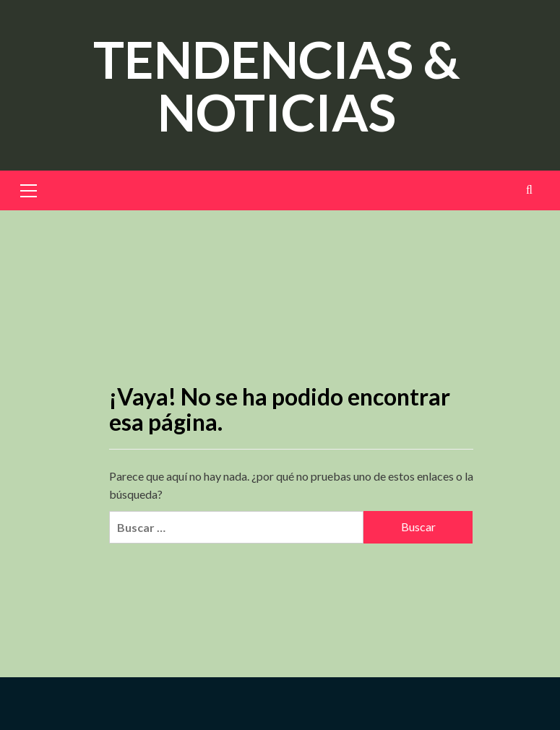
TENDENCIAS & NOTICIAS (277, 85)
